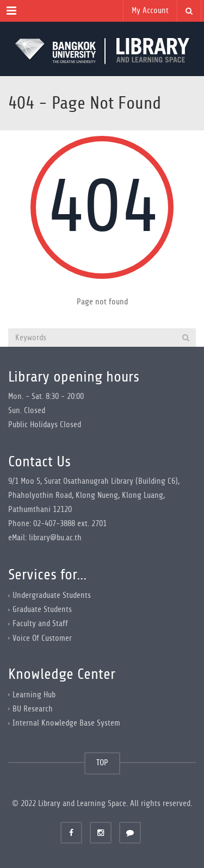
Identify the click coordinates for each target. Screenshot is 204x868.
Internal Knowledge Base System (66, 723)
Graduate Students (42, 610)
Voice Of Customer (42, 638)
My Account (150, 11)
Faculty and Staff (40, 624)
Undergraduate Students (52, 595)
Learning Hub (34, 695)
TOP (102, 763)
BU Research (33, 709)
